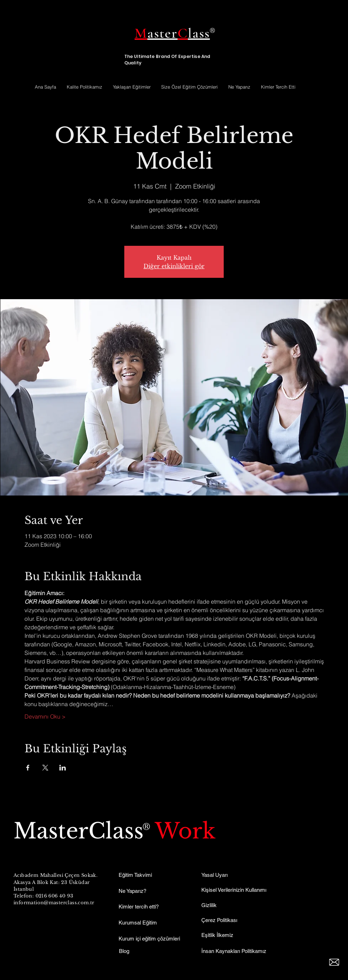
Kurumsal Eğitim (138, 923)
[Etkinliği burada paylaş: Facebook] (28, 768)
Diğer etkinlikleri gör (174, 266)
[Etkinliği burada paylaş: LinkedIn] (63, 768)
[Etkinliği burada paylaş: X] (45, 768)
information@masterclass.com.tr (54, 903)
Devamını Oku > (45, 716)
